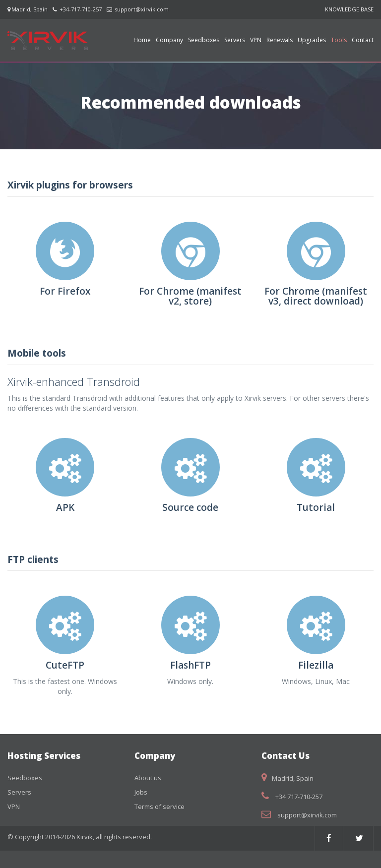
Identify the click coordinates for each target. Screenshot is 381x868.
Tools (339, 40)
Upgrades (312, 40)
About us (148, 778)
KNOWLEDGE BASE (349, 9)
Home (142, 40)
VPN (256, 40)
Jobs (141, 792)
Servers (235, 40)
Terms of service (159, 806)
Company (169, 40)
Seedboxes (204, 40)
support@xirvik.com (142, 9)
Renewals (280, 40)
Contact (363, 40)
